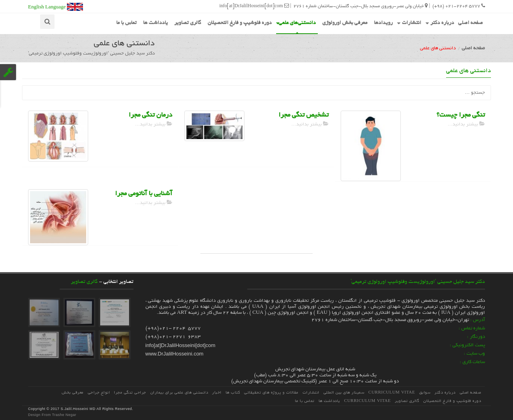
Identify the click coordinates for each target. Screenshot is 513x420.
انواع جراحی (99, 393)
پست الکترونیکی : (467, 345)
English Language (56, 7)
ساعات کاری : (472, 362)
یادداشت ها (156, 23)
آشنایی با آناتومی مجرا (144, 194)
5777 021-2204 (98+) (459, 6)
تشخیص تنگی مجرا (304, 115)
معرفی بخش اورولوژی (345, 23)
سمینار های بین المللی (344, 393)
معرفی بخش (73, 393)
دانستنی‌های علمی (296, 23)
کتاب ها (233, 393)
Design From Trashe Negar (52, 415)
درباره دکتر (440, 23)
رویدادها (383, 23)
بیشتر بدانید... (154, 124)
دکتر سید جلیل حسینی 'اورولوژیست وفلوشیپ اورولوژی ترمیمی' (418, 282)
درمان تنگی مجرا (150, 115)
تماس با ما (126, 23)
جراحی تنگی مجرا (130, 393)
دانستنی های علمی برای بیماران (179, 393)
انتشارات (409, 23)
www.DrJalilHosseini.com (175, 354)
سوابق (425, 393)
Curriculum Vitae (392, 393)
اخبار (217, 393)
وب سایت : (474, 354)
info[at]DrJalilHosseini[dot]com (254, 6)
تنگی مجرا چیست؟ (461, 115)
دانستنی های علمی (469, 71)
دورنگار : (476, 337)
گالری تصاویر (188, 23)
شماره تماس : (472, 328)
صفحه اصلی (471, 23)
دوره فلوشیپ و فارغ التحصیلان (240, 23)
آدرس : (478, 320)
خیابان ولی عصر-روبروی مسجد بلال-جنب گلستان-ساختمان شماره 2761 (361, 6)
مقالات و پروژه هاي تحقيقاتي (271, 393)
